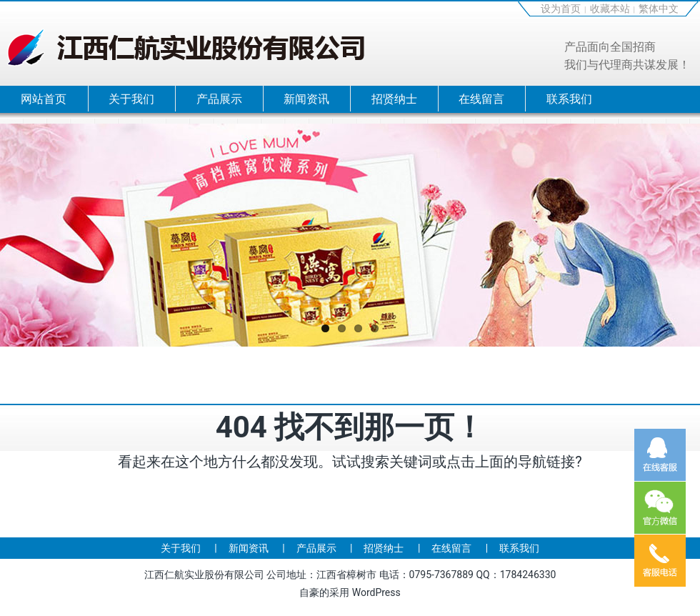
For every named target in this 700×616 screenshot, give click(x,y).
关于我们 (131, 99)
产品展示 (219, 99)
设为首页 (561, 9)
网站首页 (44, 99)
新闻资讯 (306, 99)
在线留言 (481, 99)
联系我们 (569, 99)
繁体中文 (659, 9)
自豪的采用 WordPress (350, 592)
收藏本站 (610, 9)
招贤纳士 (394, 99)
